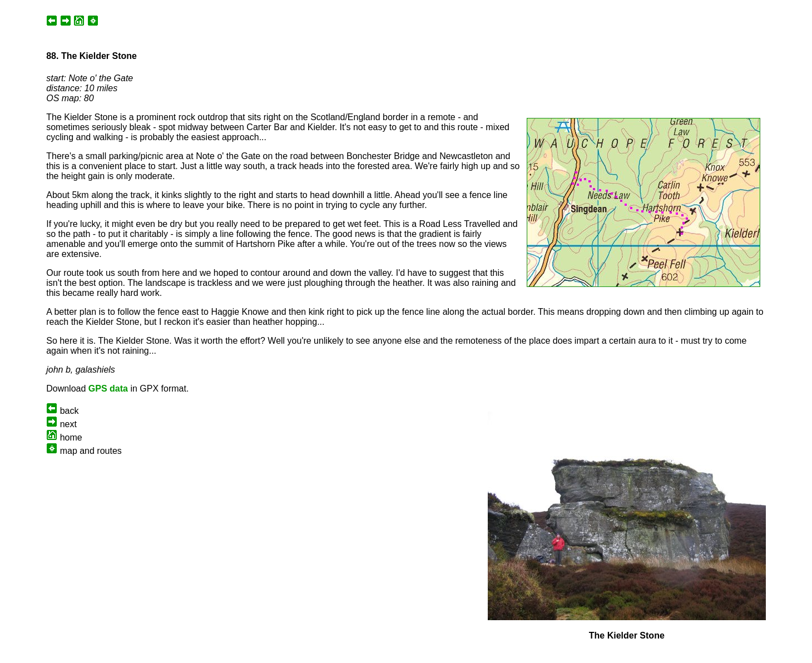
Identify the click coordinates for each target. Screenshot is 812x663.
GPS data (108, 389)
